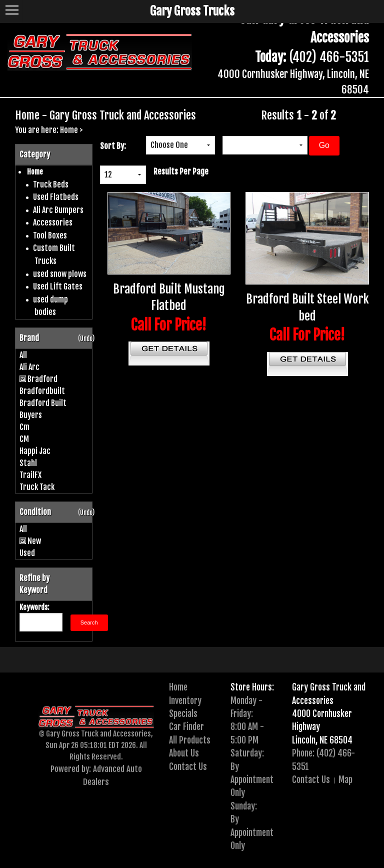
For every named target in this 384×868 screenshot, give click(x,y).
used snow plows (60, 274)
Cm (24, 427)
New (34, 541)
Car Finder (186, 726)
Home (69, 130)
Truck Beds (51, 184)
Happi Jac (35, 451)
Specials (183, 713)
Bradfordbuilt (42, 391)
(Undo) (86, 338)
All (23, 355)
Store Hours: (252, 687)
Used (27, 553)
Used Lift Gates (58, 286)
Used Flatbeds (56, 197)
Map (345, 779)
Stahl (28, 463)
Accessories (53, 222)
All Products (190, 740)
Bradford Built (43, 403)
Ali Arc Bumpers (58, 210)
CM (24, 439)
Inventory (185, 700)
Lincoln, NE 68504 (322, 740)
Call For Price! (169, 325)
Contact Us (188, 766)
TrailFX (30, 475)
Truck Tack (37, 487)
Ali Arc (29, 367)
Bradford (42, 379)
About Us (184, 753)
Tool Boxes (50, 235)
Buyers (31, 415)
